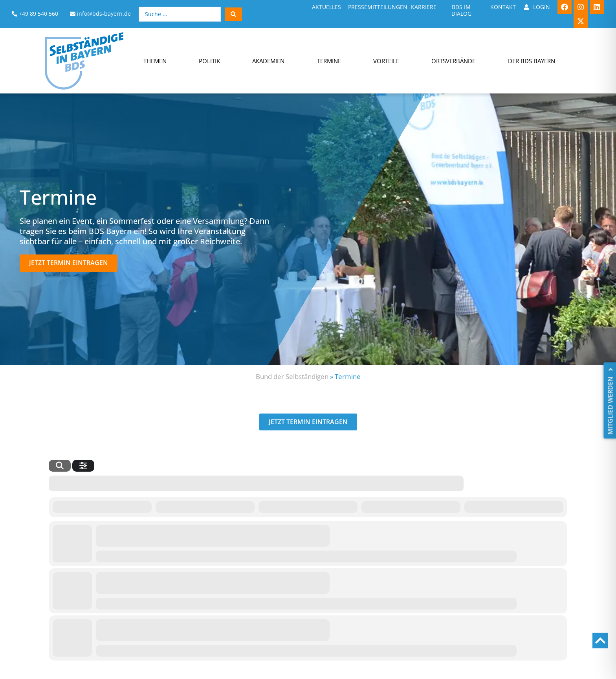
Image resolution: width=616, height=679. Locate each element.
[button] (69, 263)
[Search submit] (233, 14)
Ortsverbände (453, 61)
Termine (329, 61)
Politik (209, 61)
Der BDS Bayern (532, 61)
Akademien (268, 61)
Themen (155, 61)
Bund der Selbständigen (292, 376)
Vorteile (386, 61)
